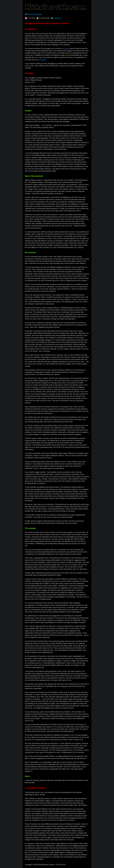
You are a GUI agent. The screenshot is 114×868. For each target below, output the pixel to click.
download (42, 60)
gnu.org (66, 49)
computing (57, 18)
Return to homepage (35, 14)
